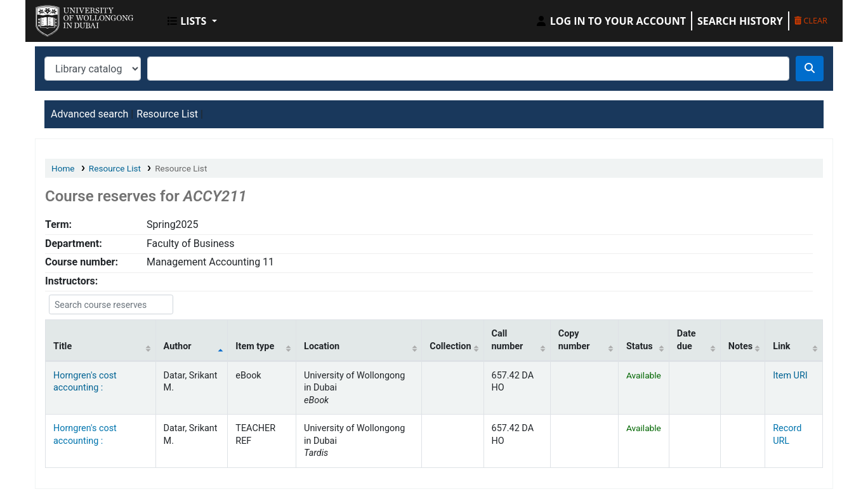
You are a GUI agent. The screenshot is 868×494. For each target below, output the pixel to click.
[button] (192, 21)
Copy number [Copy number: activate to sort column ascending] (574, 340)
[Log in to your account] (610, 21)
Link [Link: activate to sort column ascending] (781, 346)
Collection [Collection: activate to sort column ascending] (450, 346)
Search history (740, 21)
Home (63, 168)
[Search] (810, 69)
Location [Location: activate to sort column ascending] (322, 346)
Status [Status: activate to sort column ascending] (640, 346)
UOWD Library (67, 18)
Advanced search (89, 114)
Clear (811, 20)
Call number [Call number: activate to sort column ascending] (508, 340)
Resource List (167, 114)
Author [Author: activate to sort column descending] (178, 346)
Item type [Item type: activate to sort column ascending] (255, 346)
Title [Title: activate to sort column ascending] (62, 346)
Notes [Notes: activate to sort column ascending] (740, 346)
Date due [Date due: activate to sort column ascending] (687, 340)
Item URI (790, 376)
